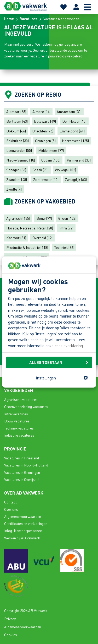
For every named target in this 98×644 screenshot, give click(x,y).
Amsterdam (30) (69, 111)
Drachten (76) (43, 131)
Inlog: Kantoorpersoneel (24, 530)
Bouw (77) (44, 218)
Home (9, 19)
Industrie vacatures (19, 435)
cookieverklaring (69, 346)
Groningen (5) (45, 141)
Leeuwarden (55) (19, 150)
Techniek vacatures (19, 428)
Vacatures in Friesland (22, 458)
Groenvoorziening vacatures (26, 406)
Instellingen (62, 378)
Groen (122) (67, 218)
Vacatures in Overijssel (22, 479)
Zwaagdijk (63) (76, 179)
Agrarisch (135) (18, 218)
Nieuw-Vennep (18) (21, 160)
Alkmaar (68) (16, 111)
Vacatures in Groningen (22, 472)
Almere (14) (41, 111)
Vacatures (29, 19)
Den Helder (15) (74, 121)
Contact (10, 502)
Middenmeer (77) (51, 150)
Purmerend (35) (79, 160)
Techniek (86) (64, 247)
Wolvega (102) (65, 170)
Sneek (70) (41, 170)
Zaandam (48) (17, 179)
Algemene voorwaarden (23, 516)
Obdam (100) (51, 160)
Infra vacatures (16, 414)
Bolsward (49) (45, 121)
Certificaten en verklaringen (26, 523)
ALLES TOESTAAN (59, 362)
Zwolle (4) (14, 189)
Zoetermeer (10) (46, 179)
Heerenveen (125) (75, 141)
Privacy (10, 619)
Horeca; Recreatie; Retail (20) (30, 228)
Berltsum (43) (17, 121)
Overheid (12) (42, 238)
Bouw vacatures (17, 421)
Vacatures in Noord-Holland (26, 465)
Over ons (11, 509)
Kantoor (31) (16, 238)
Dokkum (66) (16, 131)
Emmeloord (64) (72, 131)
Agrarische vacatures (21, 399)
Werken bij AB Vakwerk (22, 538)
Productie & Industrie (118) (27, 247)
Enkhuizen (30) (18, 141)
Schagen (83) (16, 170)
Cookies (11, 635)
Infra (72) (66, 228)
